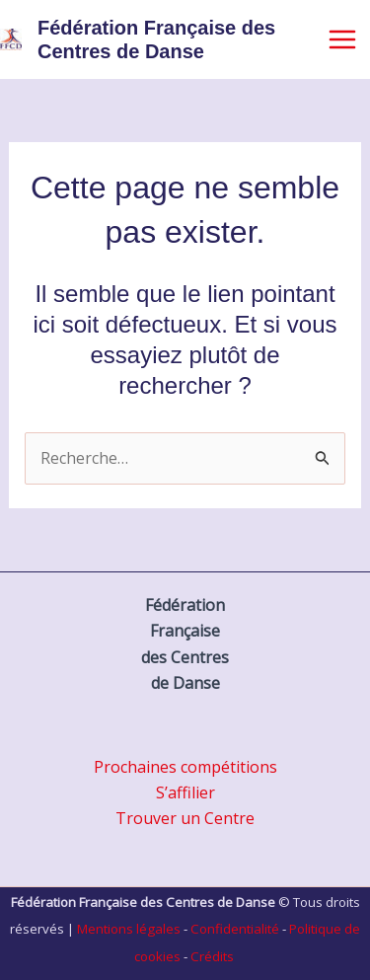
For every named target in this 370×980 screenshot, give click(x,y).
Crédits (212, 956)
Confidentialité (235, 929)
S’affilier (185, 792)
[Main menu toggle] (342, 39)
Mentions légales (129, 929)
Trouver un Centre (185, 818)
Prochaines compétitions (185, 767)
